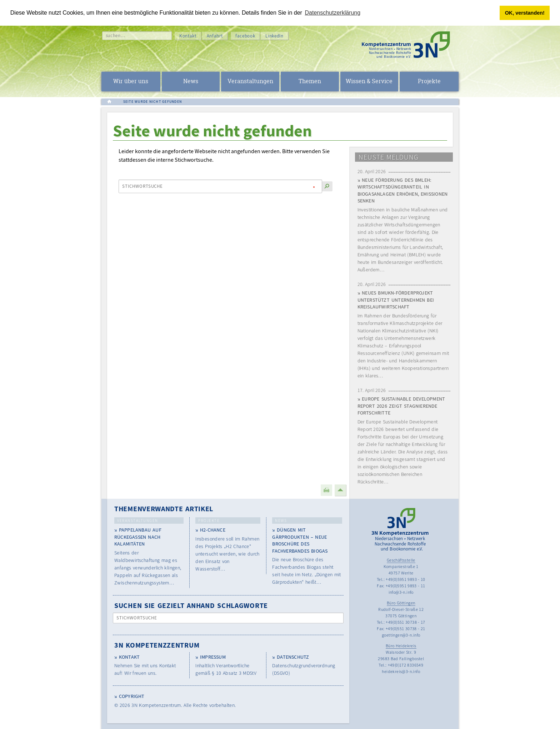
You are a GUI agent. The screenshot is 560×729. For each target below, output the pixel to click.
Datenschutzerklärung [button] (333, 13)
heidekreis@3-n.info (401, 671)
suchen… (116, 36)
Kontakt (188, 36)
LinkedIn (274, 36)
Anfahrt (215, 36)
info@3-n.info (401, 592)
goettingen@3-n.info (401, 635)
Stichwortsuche (143, 186)
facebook (245, 36)
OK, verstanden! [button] (525, 13)
